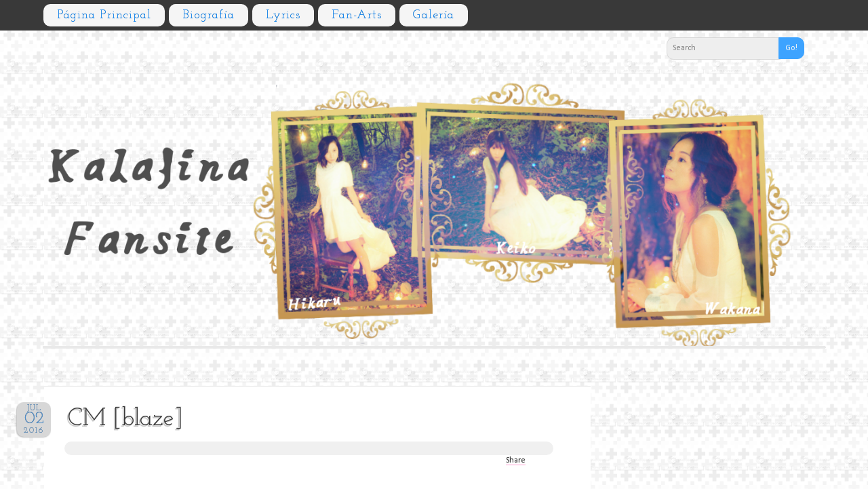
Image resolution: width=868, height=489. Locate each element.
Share (516, 461)
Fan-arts (357, 15)
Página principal (104, 15)
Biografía (209, 15)
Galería (434, 15)
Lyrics (283, 15)
